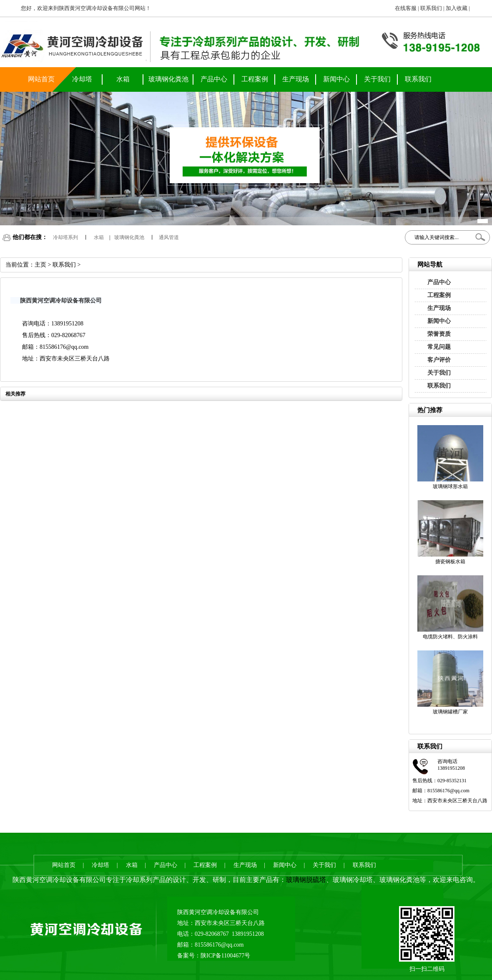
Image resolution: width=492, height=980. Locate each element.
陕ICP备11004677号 (225, 956)
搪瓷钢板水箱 (450, 562)
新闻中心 (336, 79)
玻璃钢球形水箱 (450, 486)
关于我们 (377, 79)
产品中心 (214, 79)
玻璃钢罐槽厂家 (450, 712)
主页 (40, 265)
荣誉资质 (439, 334)
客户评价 (439, 360)
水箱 (123, 79)
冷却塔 (82, 79)
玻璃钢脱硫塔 (306, 880)
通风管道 (169, 237)
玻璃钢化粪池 (168, 79)
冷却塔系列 (65, 237)
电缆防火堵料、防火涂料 (450, 637)
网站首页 (41, 79)
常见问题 (439, 347)
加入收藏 (457, 8)
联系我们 (431, 8)
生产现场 (296, 79)
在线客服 (406, 8)
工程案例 (255, 79)
